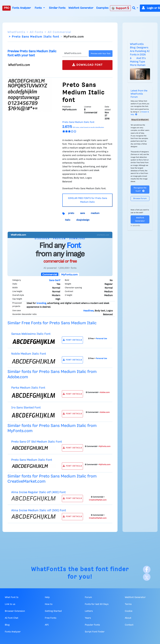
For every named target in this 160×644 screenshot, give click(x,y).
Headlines (88, 311)
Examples (102, 8)
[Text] (75, 54)
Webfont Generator (81, 8)
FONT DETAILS (72, 340)
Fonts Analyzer (21, 8)
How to (49, 604)
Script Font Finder (95, 632)
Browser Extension (15, 611)
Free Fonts (51, 618)
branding (41, 303)
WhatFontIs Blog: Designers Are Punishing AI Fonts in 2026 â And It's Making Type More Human (140, 55)
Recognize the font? (140, 190)
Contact (129, 625)
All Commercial (59, 32)
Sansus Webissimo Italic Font (31, 334)
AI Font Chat (12, 618)
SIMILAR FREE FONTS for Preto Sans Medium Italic (87, 200)
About (128, 618)
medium (95, 213)
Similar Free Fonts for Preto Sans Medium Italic (52, 323)
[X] (147, 577)
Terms (128, 604)
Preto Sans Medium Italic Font (32, 460)
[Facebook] (147, 570)
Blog (7, 625)
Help (47, 597)
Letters (89, 611)
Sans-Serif (55, 280)
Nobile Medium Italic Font (29, 354)
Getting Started (53, 611)
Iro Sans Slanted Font (26, 408)
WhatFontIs (16, 32)
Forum (88, 597)
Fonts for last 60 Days (97, 604)
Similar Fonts (57, 8)
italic (68, 220)
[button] (135, 8)
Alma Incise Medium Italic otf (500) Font (39, 510)
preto (71, 213)
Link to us (10, 604)
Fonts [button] (39, 8)
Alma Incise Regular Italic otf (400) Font (38, 492)
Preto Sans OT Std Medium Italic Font (37, 442)
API (47, 625)
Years (88, 618)
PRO (7, 8)
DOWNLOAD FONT (87, 65)
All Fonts (36, 32)
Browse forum (140, 199)
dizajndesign (83, 220)
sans (82, 213)
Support (120, 8)
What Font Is (12, 597)
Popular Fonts (92, 625)
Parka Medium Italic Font (28, 388)
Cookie (129, 611)
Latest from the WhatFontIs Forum (139, 94)
